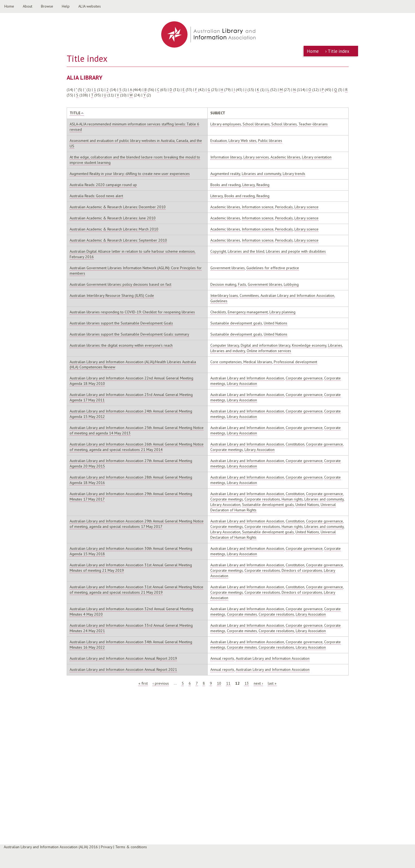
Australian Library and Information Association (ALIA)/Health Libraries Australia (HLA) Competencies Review (133, 365)
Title (77, 113)
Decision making (223, 284)
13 (247, 683)
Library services (256, 157)
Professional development (295, 362)
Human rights (292, 499)
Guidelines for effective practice (273, 268)
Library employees (226, 124)
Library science (306, 207)
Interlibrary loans (224, 295)
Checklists (218, 312)
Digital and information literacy (266, 345)
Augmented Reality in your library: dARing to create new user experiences (130, 174)
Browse (47, 6)
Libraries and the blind (246, 251)
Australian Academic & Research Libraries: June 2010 (113, 218)
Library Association (242, 383)
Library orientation (317, 157)
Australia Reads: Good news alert (96, 196)
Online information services (269, 351)
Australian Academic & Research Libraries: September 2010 (118, 240)
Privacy (107, 847)
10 (219, 683)
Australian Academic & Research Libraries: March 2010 (114, 229)
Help (66, 6)
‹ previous (161, 683)
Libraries (335, 345)
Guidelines (219, 301)
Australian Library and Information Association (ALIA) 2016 (51, 847)
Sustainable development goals (236, 323)
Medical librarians (258, 362)
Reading (263, 185)
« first (143, 683)
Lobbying (291, 284)
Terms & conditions (131, 847)
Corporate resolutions (262, 499)
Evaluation (219, 141)
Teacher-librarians (313, 124)
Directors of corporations (302, 570)
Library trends (294, 174)
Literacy (249, 185)
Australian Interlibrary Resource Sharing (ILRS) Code (112, 295)
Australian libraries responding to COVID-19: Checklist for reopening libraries (132, 312)
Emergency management (248, 312)
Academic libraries (285, 157)
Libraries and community (261, 174)
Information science (258, 207)
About (28, 6)
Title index (339, 51)
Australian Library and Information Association (297, 295)
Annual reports (222, 658)
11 (228, 683)
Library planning (282, 312)
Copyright (218, 251)
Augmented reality (225, 174)
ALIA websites (90, 6)
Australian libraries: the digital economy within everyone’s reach (121, 345)
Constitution (295, 444)
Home (9, 6)
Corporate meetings (227, 450)
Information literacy (226, 157)
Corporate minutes (242, 614)
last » (272, 683)
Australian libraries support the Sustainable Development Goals (121, 323)
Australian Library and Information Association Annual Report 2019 (123, 658)
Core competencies (226, 362)
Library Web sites (242, 141)
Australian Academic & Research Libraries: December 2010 (118, 207)
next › (258, 683)
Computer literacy (225, 345)
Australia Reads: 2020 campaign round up (103, 185)
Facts (242, 284)
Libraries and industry (228, 351)
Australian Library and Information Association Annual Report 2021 (123, 669)
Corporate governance (304, 378)
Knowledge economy (309, 345)
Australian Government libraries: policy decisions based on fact (120, 284)
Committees (249, 295)
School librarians (256, 124)
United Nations (276, 323)
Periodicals (284, 207)
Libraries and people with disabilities (296, 251)
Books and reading (226, 185)
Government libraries (228, 268)
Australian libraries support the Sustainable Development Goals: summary (129, 334)
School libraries (284, 124)
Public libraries (270, 141)
